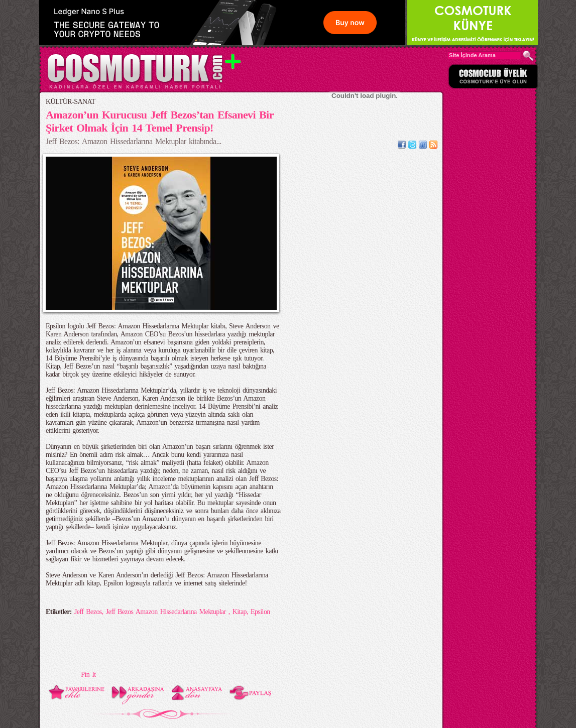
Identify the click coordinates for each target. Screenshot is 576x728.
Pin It (88, 675)
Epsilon (260, 612)
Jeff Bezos (88, 612)
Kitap (240, 612)
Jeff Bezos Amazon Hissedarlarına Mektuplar (167, 612)
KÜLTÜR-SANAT (71, 102)
